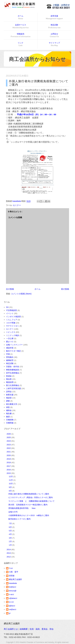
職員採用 (10, 382)
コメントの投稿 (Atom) (21, 294)
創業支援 (10, 395)
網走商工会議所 (15, 579)
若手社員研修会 (13, 373)
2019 (9, 459)
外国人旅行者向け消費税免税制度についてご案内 (29, 494)
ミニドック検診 (13, 335)
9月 (11, 487)
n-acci (11, 594)
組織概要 (24, 629)
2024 (9, 441)
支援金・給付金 (13, 367)
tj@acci (12, 606)
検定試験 (54, 26)
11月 (11, 480)
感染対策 (10, 348)
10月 (11, 484)
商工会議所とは (11, 629)
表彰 (8, 407)
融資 (8, 417)
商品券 (9, 379)
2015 (9, 473)
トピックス (11, 332)
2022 (9, 448)
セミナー (17, 205)
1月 (11, 545)
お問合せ (54, 35)
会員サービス (21, 26)
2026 (9, 434)
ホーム (21, 17)
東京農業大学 (12, 404)
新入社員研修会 (13, 385)
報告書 (9, 414)
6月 (11, 527)
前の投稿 (65, 289)
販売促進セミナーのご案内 (19, 519)
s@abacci (13, 598)
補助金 (9, 410)
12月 (11, 476)
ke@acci (13, 587)
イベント (10, 313)
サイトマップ (54, 44)
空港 (8, 354)
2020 (9, 455)
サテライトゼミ (13, 326)
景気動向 (10, 357)
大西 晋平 (14, 572)
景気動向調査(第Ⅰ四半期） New (22, 508)
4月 (11, 534)
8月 (11, 491)
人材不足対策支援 (13, 388)
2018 (9, 462)
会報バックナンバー (14, 345)
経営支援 (54, 17)
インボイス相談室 (13, 317)
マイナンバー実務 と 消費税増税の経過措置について (31, 501)
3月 (11, 538)
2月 (11, 541)
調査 (8, 401)
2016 (9, 470)
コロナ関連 (11, 323)
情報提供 (21, 35)
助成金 (9, 376)
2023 (9, 445)
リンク (21, 44)
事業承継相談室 (13, 370)
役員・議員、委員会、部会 (42, 629)
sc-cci (11, 602)
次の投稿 (10, 289)
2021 (9, 452)
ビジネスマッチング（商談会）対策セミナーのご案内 (31, 497)
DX (7, 307)
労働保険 (10, 420)
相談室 (9, 398)
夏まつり (10, 342)
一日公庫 (10, 338)
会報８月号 (13, 512)
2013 (9, 553)
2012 (9, 557)
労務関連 (10, 423)
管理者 (12, 576)
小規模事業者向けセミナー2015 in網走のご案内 (29, 515)
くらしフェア (12, 320)
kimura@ (13, 591)
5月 (11, 531)
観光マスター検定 (13, 351)
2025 (9, 437)
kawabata (13, 583)
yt (10, 613)
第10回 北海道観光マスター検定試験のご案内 (28, 505)
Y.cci (11, 568)
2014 (9, 550)
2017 (9, 466)
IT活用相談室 (12, 310)
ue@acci (13, 609)
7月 (11, 523)
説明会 (9, 392)
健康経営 (10, 360)
